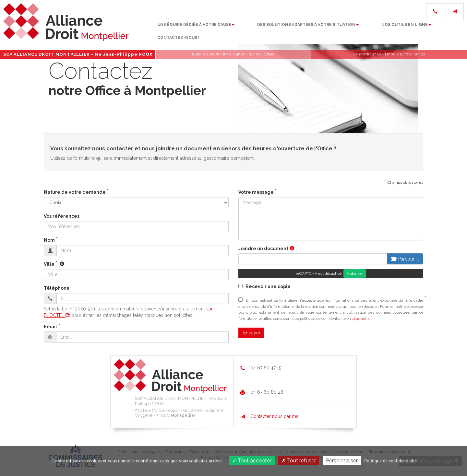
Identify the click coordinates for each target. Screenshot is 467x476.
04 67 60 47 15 (261, 368)
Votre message (256, 192)
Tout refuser (299, 461)
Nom (49, 240)
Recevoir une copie (264, 286)
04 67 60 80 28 (262, 392)
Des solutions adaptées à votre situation (263, 29)
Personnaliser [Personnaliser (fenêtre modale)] (342, 461)
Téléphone (57, 288)
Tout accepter (252, 461)
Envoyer (252, 333)
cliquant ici (362, 319)
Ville (49, 264)
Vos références (62, 216)
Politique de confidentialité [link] (390, 461)
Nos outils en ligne (361, 29)
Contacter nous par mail (270, 416)
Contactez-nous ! (429, 29)
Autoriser (355, 273)
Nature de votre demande (75, 192)
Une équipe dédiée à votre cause (150, 29)
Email (50, 327)
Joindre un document (263, 249)
